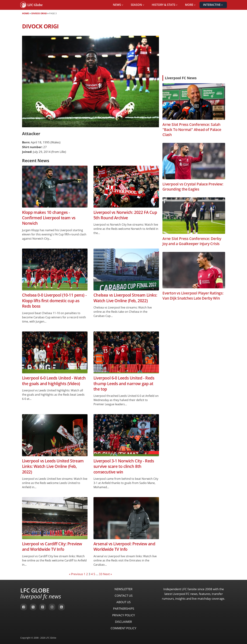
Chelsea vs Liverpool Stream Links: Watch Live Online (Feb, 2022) (125, 298)
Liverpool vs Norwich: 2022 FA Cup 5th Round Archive (125, 215)
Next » (107, 574)
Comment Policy (123, 628)
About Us (123, 602)
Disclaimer (123, 622)
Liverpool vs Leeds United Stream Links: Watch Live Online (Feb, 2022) (53, 466)
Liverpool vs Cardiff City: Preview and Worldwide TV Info (52, 547)
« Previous (76, 574)
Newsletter (123, 589)
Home (25, 13)
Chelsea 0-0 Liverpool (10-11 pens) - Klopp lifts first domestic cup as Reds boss (54, 301)
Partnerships (124, 609)
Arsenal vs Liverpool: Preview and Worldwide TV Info (124, 547)
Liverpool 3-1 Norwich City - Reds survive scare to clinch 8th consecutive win (124, 466)
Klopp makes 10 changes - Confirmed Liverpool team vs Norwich (49, 218)
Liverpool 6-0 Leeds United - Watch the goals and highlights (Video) (54, 381)
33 (101, 574)
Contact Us (124, 596)
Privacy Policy (124, 615)
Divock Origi (39, 13)
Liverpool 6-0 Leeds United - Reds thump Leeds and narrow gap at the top (124, 384)
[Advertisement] (194, 46)
